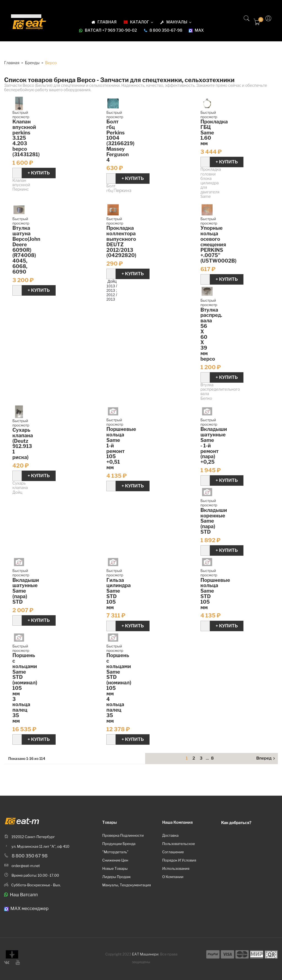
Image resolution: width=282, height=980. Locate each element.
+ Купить (39, 173)
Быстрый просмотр (21, 115)
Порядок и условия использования (179, 864)
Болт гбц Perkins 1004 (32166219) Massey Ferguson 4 (120, 141)
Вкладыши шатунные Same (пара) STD (26, 591)
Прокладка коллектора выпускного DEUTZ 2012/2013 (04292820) (121, 242)
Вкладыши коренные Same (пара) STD (214, 521)
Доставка (170, 835)
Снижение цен (115, 860)
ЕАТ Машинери (145, 954)
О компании (173, 877)
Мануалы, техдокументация (127, 885)
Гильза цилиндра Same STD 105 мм (118, 594)
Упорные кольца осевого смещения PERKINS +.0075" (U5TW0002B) (219, 244)
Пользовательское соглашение (179, 848)
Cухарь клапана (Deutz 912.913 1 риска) (23, 444)
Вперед (266, 758)
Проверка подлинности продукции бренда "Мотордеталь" (123, 844)
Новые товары (115, 868)
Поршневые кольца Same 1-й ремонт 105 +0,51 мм (121, 448)
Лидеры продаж (116, 877)
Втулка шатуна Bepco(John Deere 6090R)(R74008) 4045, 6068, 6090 (26, 250)
